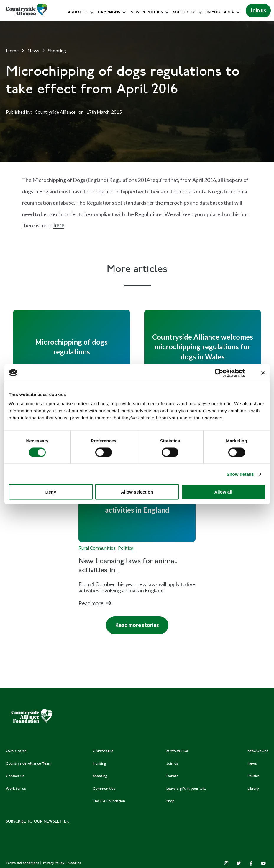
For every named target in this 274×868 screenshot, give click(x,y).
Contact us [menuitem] (15, 776)
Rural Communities (97, 548)
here (59, 225)
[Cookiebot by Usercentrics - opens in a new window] (219, 373)
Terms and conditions (23, 863)
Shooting (57, 50)
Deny (51, 492)
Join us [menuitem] (172, 764)
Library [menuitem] (253, 789)
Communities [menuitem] (104, 789)
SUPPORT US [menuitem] (177, 751)
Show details (240, 474)
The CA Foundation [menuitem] (109, 801)
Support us (185, 13)
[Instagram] (226, 863)
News (33, 50)
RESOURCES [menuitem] (258, 751)
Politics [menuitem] (254, 776)
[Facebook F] (251, 863)
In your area (220, 13)
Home (12, 50)
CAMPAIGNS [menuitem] (103, 751)
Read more (91, 603)
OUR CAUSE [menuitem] (16, 751)
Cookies (75, 863)
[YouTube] (263, 863)
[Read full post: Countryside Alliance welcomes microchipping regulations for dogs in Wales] (203, 347)
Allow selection (137, 492)
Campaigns (109, 13)
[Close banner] (263, 373)
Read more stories (137, 625)
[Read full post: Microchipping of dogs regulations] (72, 347)
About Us (78, 13)
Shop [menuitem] (170, 801)
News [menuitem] (252, 764)
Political (126, 548)
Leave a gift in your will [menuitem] (186, 789)
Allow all (223, 492)
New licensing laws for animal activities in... (128, 566)
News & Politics (147, 13)
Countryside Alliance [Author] (55, 112)
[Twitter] (239, 863)
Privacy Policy (54, 863)
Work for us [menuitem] (16, 789)
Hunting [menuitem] (99, 764)
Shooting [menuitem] (100, 776)
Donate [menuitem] (172, 776)
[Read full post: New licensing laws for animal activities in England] (137, 505)
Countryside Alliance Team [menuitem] (29, 764)
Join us (258, 10)
